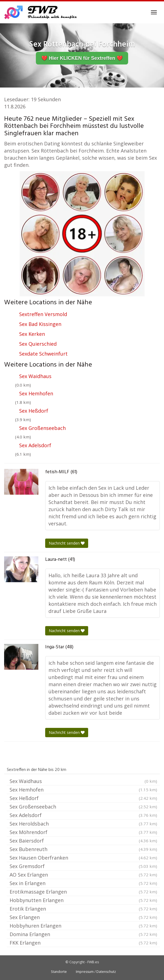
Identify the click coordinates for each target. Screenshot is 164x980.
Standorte (59, 972)
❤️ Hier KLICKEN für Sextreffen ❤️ (82, 58)
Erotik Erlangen (83, 909)
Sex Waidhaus (35, 376)
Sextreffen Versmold (43, 314)
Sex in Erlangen (83, 883)
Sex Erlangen (83, 917)
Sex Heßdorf (34, 411)
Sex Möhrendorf (83, 832)
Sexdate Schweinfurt (43, 354)
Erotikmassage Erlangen (83, 892)
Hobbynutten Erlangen (83, 900)
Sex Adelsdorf (35, 445)
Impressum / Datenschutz (96, 972)
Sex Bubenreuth (83, 849)
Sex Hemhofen (36, 393)
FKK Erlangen (83, 943)
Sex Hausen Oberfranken (83, 858)
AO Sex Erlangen (83, 875)
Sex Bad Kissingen (40, 324)
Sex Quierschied (38, 344)
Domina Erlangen (83, 934)
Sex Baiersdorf (83, 841)
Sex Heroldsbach (83, 824)
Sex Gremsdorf (83, 866)
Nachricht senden (67, 543)
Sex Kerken (32, 334)
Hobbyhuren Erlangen (83, 926)
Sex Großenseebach (42, 428)
